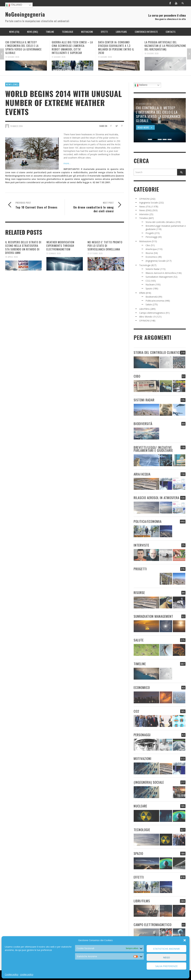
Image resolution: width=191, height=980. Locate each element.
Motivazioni (145, 241)
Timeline (144, 218)
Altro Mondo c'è (147, 317)
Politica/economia (155, 301)
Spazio (149, 288)
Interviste (144, 214)
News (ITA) (145, 207)
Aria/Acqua (151, 249)
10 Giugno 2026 (152, 53)
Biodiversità (152, 297)
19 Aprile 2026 (12, 257)
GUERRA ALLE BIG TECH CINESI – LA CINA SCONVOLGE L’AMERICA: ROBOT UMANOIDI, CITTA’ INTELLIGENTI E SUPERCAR (72, 47)
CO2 (148, 281)
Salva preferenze (167, 966)
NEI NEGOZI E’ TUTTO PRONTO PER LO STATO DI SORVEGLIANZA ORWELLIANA (105, 246)
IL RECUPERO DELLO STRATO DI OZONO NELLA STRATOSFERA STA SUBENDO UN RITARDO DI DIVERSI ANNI (23, 247)
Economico (151, 257)
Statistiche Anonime (167, 949)
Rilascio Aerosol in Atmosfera (161, 273)
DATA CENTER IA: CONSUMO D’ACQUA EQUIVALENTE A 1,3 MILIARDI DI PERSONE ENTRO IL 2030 (116, 47)
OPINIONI (144, 199)
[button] (185, 940)
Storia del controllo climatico (160, 222)
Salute (149, 304)
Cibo (148, 245)
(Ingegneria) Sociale (156, 261)
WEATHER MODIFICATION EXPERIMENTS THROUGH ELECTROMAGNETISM (60, 246)
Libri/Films (144, 309)
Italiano (14, 5)
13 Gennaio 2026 (54, 253)
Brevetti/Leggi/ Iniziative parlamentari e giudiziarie (153, 449)
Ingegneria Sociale (149, 203)
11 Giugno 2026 (59, 57)
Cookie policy (12, 974)
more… (67, 163)
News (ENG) (12, 84)
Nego (167, 957)
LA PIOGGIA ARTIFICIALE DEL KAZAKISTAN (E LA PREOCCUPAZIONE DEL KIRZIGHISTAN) (165, 46)
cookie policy (27, 974)
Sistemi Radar (153, 269)
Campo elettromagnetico (152, 313)
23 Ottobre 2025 (95, 253)
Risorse (149, 253)
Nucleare (150, 285)
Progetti (150, 233)
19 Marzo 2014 (16, 126)
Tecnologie (145, 265)
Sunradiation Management (159, 277)
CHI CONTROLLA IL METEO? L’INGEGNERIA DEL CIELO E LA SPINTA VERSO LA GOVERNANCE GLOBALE (24, 47)
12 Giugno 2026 (12, 57)
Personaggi (151, 237)
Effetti (142, 293)
